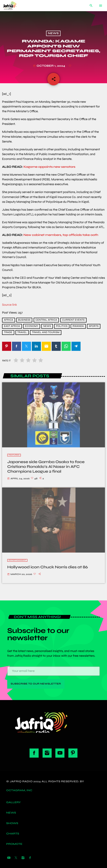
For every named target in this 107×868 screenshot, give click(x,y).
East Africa (12, 326)
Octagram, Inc (19, 790)
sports (94, 326)
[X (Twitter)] (16, 858)
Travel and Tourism (46, 332)
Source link (10, 305)
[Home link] (13, 6)
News (53, 33)
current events (73, 320)
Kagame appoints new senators (49, 167)
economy (32, 326)
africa (8, 320)
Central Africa (46, 320)
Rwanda (78, 326)
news (47, 326)
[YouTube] (9, 858)
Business (24, 320)
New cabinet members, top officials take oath (61, 235)
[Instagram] (23, 858)
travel (22, 332)
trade (8, 332)
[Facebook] (30, 858)
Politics (62, 326)
